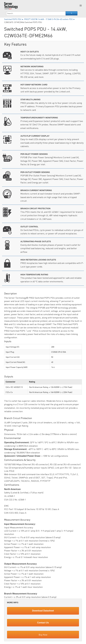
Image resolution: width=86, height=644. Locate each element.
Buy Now (43, 635)
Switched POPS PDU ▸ (14, 19)
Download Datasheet (43, 611)
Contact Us (43, 623)
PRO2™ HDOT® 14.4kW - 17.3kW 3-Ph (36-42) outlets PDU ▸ (49, 19)
